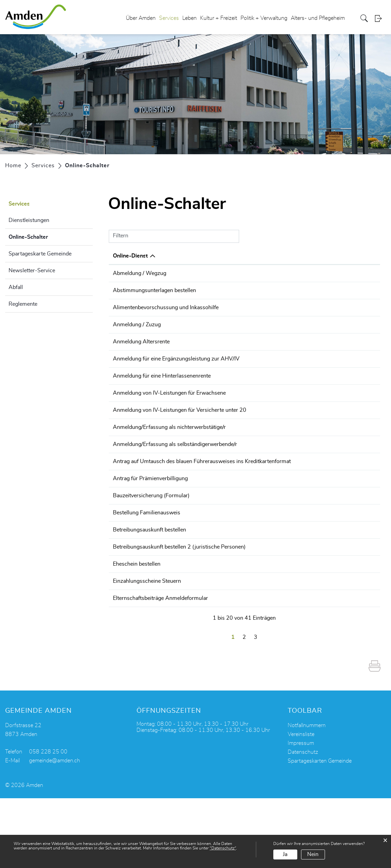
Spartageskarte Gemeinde (40, 254)
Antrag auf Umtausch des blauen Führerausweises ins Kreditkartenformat (202, 505)
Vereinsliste (301, 804)
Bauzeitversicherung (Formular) (151, 544)
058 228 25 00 (48, 821)
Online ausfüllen (328, 277)
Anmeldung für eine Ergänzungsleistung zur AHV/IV (176, 391)
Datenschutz (303, 822)
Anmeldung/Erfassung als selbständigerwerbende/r (175, 486)
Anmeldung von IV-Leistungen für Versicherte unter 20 (180, 448)
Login (380, 19)
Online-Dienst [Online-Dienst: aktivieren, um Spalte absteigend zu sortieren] (130, 256)
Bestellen (328, 372)
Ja (285, 854)
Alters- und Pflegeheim (318, 18)
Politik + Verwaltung (264, 18)
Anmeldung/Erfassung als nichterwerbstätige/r (169, 467)
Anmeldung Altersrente (141, 371)
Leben (190, 18)
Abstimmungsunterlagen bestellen (154, 300)
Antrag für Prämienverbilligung (150, 525)
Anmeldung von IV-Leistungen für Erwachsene (169, 429)
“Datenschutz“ (223, 848)
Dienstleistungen (29, 220)
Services (169, 18)
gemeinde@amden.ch (55, 830)
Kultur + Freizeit (219, 18)
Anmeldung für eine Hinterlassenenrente (162, 410)
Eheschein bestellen (137, 620)
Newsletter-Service (32, 271)
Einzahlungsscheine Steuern (147, 640)
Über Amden (141, 18)
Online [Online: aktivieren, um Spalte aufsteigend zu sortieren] (320, 256)
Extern (364, 372)
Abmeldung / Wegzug (140, 273)
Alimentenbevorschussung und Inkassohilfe (166, 326)
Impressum (301, 813)
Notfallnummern (307, 795)
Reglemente (23, 304)
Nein (313, 854)
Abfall (16, 287)
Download (363, 326)
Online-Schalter (45, 236)
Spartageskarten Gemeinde (320, 831)
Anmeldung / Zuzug (137, 345)
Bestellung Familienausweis (147, 563)
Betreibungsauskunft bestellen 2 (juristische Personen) (179, 601)
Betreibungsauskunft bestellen (149, 582)
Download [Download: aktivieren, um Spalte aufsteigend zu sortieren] (360, 256)
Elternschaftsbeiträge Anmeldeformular (160, 666)
